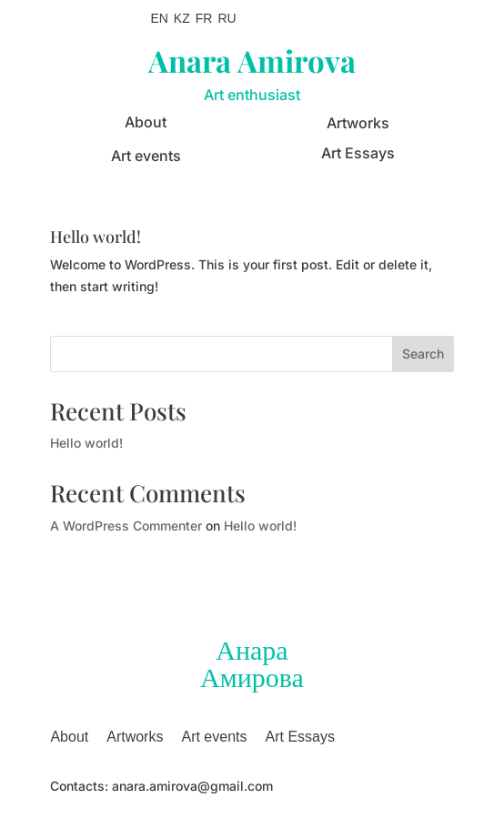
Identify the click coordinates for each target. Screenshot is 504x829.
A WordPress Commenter (126, 526)
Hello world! (96, 237)
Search (423, 354)
